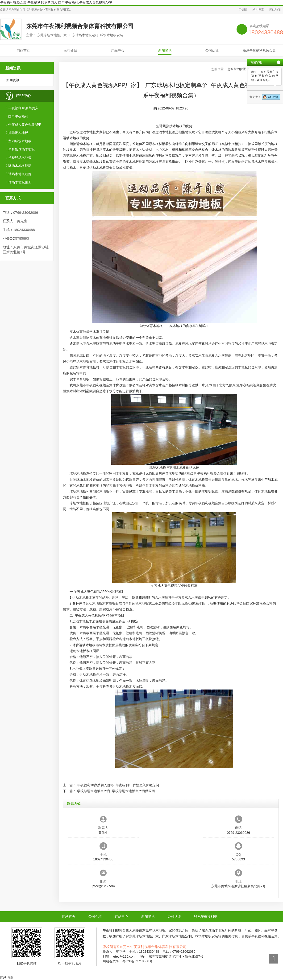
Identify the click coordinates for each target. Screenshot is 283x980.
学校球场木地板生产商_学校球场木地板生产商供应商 (116, 791)
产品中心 (118, 50)
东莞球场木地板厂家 (78, 156)
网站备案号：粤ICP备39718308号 (128, 961)
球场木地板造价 (20, 174)
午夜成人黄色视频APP (25, 125)
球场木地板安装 (84, 361)
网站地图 (275, 10)
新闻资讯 (165, 50)
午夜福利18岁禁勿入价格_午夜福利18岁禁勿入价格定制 (118, 785)
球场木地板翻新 (20, 166)
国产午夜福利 (18, 116)
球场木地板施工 (20, 182)
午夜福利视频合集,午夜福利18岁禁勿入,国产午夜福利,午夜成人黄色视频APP (56, 2)
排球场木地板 (18, 133)
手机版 (243, 10)
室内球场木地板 (20, 141)
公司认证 (212, 50)
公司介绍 (71, 50)
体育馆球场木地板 (21, 149)
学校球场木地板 (20, 157)
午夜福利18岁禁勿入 (23, 108)
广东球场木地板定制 (177, 936)
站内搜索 (258, 10)
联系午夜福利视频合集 (259, 50)
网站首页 (23, 50)
